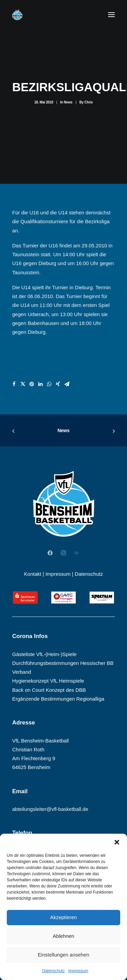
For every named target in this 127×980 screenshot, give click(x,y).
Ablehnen (63, 936)
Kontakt (33, 574)
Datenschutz (53, 971)
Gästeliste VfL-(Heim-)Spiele (44, 654)
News (68, 102)
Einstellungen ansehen (64, 955)
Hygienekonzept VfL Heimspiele (48, 681)
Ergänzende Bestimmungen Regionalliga (58, 699)
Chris (89, 102)
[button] (117, 842)
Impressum (78, 971)
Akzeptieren (63, 917)
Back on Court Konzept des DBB (49, 690)
